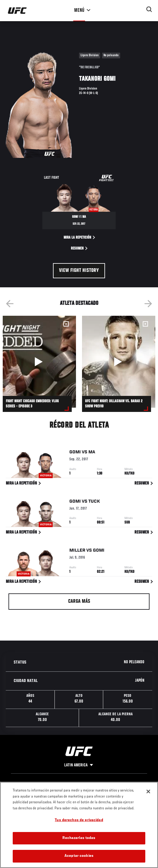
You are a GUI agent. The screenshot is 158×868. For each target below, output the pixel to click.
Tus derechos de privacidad (79, 820)
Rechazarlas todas (79, 838)
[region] (79, 825)
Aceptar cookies (79, 856)
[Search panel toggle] (149, 9)
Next (148, 304)
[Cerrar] (148, 791)
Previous (10, 304)
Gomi (75, 453)
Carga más (79, 602)
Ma (92, 453)
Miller (77, 552)
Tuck (94, 502)
